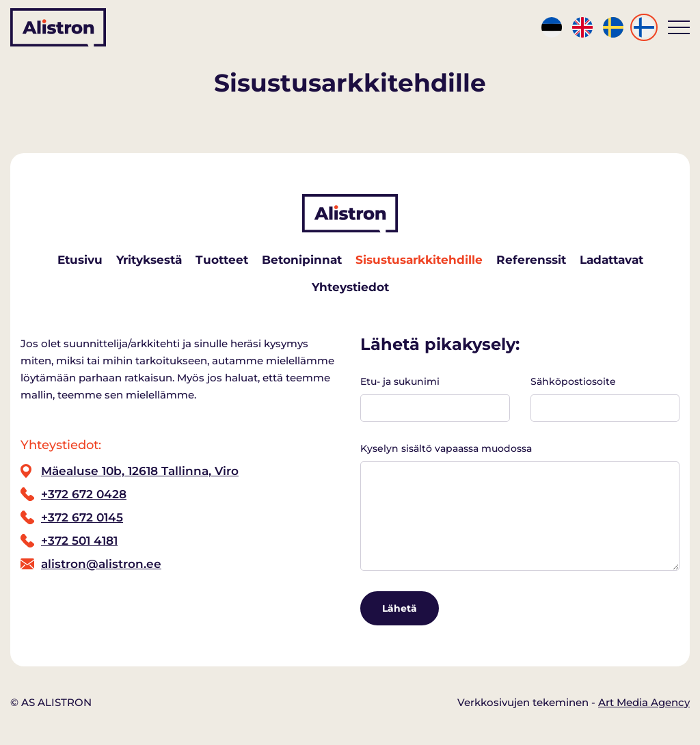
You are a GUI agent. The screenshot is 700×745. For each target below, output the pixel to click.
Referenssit (531, 260)
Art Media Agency (644, 702)
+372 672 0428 (84, 494)
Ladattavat (611, 260)
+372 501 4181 (79, 541)
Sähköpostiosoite (605, 398)
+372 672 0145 (82, 517)
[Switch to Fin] (644, 27)
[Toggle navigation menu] (679, 27)
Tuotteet (222, 260)
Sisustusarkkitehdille (419, 260)
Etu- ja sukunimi (435, 398)
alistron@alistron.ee (101, 564)
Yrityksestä (149, 260)
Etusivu (80, 260)
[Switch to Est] (552, 27)
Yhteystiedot (350, 287)
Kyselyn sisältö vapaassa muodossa (520, 506)
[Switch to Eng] (582, 27)
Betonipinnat (302, 260)
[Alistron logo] (58, 27)
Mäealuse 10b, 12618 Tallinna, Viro (140, 471)
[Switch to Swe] (613, 27)
